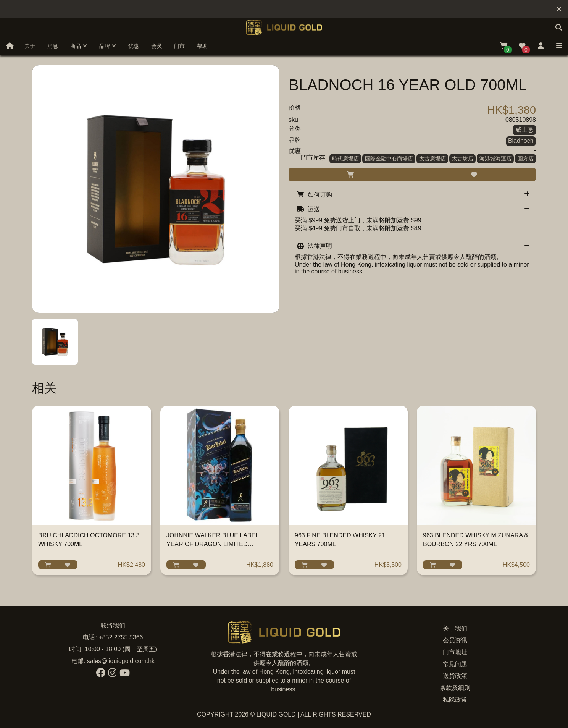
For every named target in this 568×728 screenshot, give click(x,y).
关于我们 (455, 629)
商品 (79, 46)
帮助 (202, 46)
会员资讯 (455, 640)
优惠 (134, 46)
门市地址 (455, 652)
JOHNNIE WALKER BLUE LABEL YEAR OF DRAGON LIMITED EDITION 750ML (213, 544)
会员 (157, 46)
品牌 (108, 46)
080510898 (521, 120)
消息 (53, 46)
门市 (179, 46)
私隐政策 (455, 700)
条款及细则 (455, 688)
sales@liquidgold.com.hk (121, 661)
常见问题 (455, 664)
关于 (30, 46)
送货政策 (455, 676)
